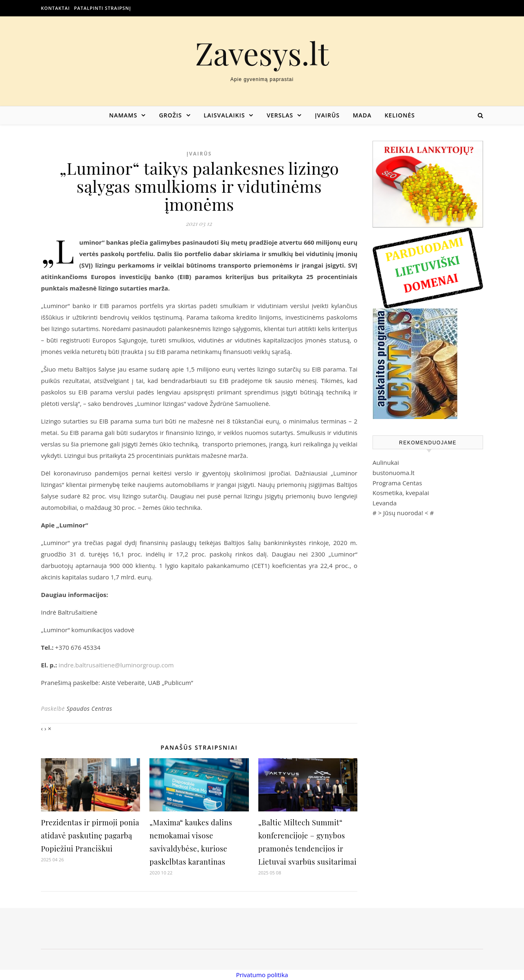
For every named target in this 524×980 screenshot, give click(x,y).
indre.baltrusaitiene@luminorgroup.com (116, 665)
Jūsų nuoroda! (403, 513)
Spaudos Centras (89, 709)
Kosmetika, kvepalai (401, 493)
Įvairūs (327, 115)
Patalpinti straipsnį (103, 8)
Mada (362, 115)
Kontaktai (55, 8)
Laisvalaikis (225, 115)
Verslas (280, 115)
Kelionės (400, 115)
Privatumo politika (262, 975)
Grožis (170, 115)
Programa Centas (397, 483)
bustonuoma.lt (394, 473)
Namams (123, 115)
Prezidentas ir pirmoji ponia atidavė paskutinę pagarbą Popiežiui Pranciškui (90, 836)
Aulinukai (386, 462)
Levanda (385, 503)
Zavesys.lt (262, 53)
